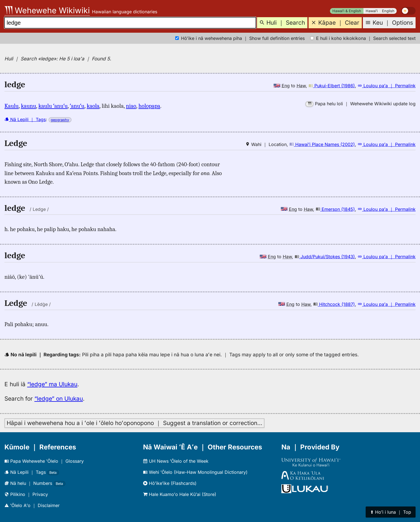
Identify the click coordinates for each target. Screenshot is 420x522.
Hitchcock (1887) (334, 304)
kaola (93, 106)
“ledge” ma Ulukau (52, 384)
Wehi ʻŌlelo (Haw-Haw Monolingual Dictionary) (195, 472)
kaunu (28, 106)
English (388, 11)
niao (131, 106)
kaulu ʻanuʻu (53, 106)
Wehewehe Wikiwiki (47, 10)
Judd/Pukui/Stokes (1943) (325, 257)
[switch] (408, 11)
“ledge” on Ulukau (59, 399)
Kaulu (12, 106)
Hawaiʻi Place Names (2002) (322, 144)
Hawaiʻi (372, 11)
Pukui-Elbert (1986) (332, 86)
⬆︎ (391, 512)
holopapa (149, 106)
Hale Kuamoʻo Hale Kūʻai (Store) (180, 494)
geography (60, 120)
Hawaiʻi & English (347, 11)
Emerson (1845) (335, 209)
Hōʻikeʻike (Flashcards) (170, 483)
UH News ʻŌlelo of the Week (176, 461)
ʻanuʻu (77, 106)
